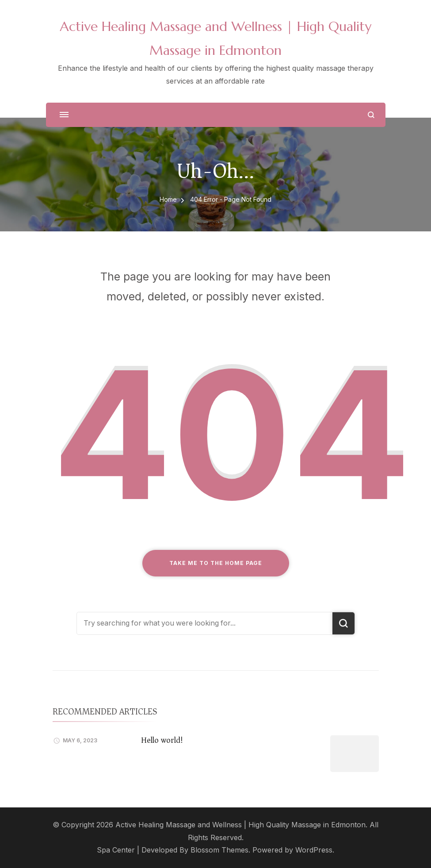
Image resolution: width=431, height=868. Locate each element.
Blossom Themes (219, 850)
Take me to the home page (216, 563)
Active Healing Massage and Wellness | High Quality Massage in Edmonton (240, 825)
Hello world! (162, 740)
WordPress (314, 850)
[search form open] (371, 115)
